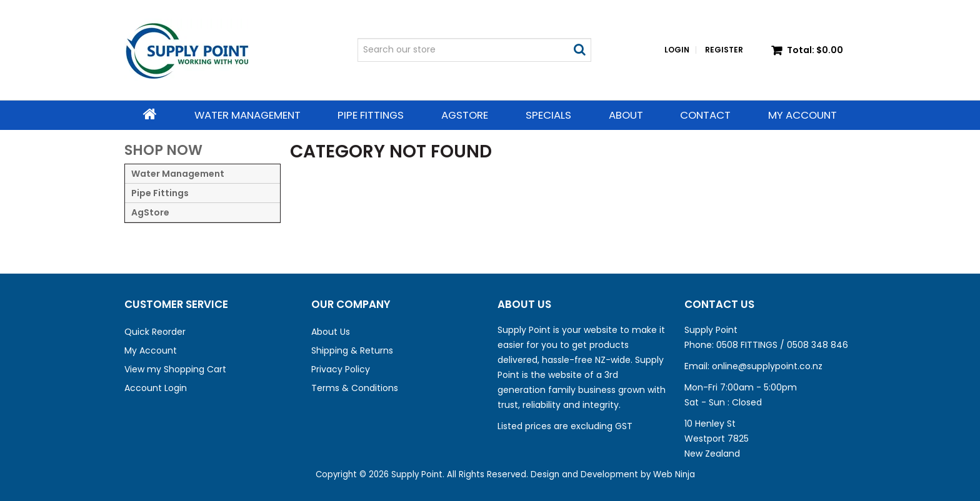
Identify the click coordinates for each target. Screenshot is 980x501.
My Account (802, 115)
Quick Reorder (155, 332)
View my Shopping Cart (175, 369)
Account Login (156, 388)
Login (677, 50)
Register (724, 50)
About (626, 115)
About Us (331, 332)
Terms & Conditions (355, 388)
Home (150, 114)
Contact (705, 115)
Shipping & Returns (352, 350)
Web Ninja (674, 474)
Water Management (247, 115)
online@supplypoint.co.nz (767, 366)
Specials (548, 115)
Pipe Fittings (371, 115)
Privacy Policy (341, 369)
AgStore (465, 115)
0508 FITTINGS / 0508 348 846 (782, 345)
